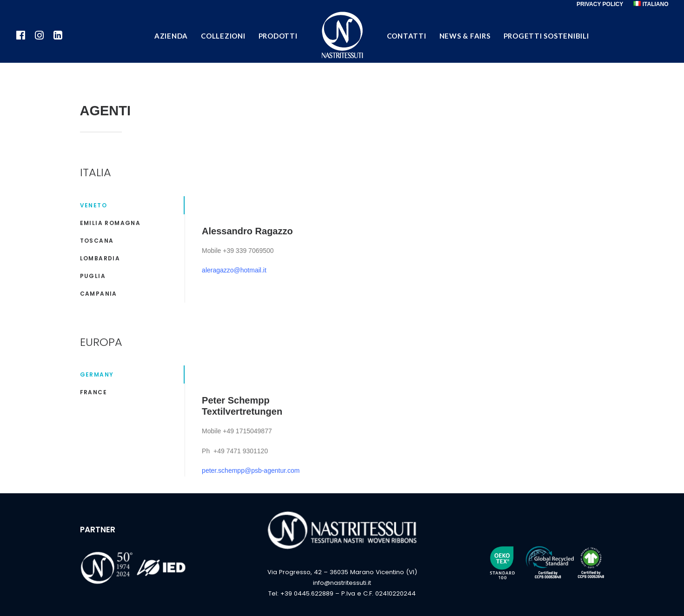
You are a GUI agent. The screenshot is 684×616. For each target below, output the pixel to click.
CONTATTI (407, 36)
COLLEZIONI (223, 36)
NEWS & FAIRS (465, 36)
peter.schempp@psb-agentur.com (251, 470)
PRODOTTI (278, 36)
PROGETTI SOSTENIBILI (546, 36)
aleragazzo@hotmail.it (234, 270)
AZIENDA (171, 36)
